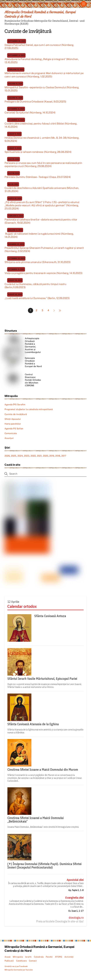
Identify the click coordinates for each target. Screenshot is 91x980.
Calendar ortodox (22, 607)
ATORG (59, 957)
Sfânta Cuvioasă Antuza (50, 616)
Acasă (7, 957)
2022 (33, 456)
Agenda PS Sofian (14, 429)
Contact (33, 961)
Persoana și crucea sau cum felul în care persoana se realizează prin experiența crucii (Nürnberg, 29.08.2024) (43, 165)
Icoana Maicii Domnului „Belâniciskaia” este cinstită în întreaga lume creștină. (43, 827)
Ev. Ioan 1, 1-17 (76, 911)
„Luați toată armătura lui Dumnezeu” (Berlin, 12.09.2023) (37, 298)
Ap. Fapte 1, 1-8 (76, 890)
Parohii (49, 957)
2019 (52, 456)
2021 (39, 456)
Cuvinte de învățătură (16, 414)
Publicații (9, 961)
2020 (45, 456)
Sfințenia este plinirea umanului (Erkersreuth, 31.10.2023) (38, 262)
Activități (69, 957)
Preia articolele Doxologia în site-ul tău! (60, 922)
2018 (58, 456)
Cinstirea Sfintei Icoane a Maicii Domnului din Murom (43, 770)
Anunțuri (9, 438)
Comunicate (11, 433)
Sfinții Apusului (13, 419)
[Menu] (84, 4)
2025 (14, 456)
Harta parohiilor (13, 424)
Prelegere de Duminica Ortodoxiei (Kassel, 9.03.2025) (35, 102)
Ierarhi (28, 957)
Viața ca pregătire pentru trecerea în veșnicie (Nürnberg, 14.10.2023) (43, 273)
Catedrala (39, 957)
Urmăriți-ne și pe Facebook (16, 966)
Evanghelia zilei (74, 898)
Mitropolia (18, 957)
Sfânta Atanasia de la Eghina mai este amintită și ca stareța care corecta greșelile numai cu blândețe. (45, 731)
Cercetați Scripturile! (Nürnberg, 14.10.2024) (30, 113)
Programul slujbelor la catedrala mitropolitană (29, 409)
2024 (20, 456)
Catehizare (21, 961)
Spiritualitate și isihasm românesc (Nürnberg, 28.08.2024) (38, 152)
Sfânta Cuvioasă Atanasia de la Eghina (33, 724)
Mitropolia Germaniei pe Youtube (19, 970)
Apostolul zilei (75, 880)
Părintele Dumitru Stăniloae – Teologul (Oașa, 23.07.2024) (38, 177)
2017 (64, 456)
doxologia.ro (76, 918)
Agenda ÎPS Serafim (15, 405)
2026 (7, 456)
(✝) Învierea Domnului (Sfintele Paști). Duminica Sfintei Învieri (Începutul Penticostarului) (44, 866)
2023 (27, 456)
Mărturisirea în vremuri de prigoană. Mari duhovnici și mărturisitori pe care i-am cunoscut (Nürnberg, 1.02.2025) (44, 75)
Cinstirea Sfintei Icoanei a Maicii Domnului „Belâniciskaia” (36, 820)
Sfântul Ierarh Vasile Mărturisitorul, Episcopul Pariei (42, 679)
